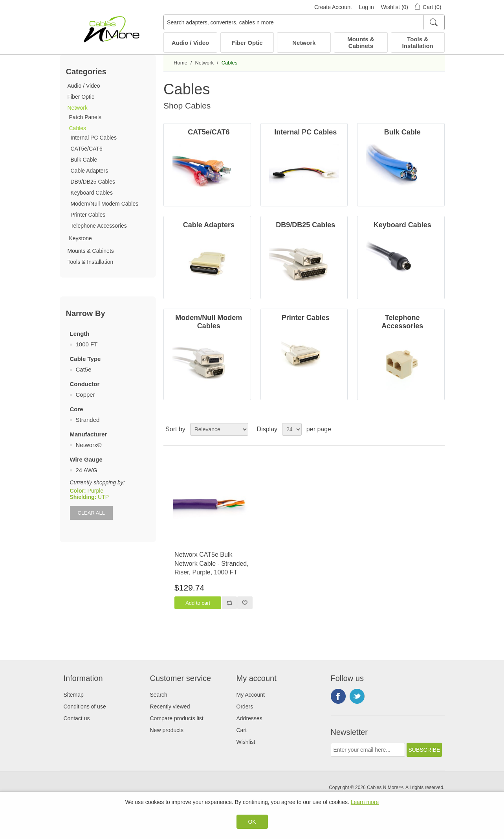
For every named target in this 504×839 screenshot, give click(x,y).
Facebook (338, 696)
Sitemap (74, 695)
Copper (85, 395)
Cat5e (84, 369)
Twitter (357, 696)
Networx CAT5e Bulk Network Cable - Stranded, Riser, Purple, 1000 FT (212, 563)
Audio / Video (191, 43)
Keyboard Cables (92, 193)
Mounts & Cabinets (361, 42)
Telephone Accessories (99, 226)
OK (252, 822)
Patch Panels (85, 117)
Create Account (333, 7)
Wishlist (246, 742)
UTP (103, 497)
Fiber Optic (247, 43)
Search (159, 695)
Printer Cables (88, 215)
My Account (251, 695)
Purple (95, 491)
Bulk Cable (84, 160)
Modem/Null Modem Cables (105, 204)
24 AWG (87, 470)
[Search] (433, 22)
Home (181, 63)
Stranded (88, 420)
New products (167, 730)
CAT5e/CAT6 (87, 149)
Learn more (365, 802)
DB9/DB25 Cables (93, 182)
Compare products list (177, 718)
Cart (242, 730)
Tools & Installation (418, 42)
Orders (245, 707)
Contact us (77, 718)
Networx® (89, 445)
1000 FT (87, 344)
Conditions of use (85, 707)
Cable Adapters (90, 171)
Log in (367, 7)
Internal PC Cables (94, 138)
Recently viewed (170, 707)
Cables (78, 128)
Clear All (91, 513)
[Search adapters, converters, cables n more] (304, 22)
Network (304, 43)
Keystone (81, 238)
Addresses (249, 718)
